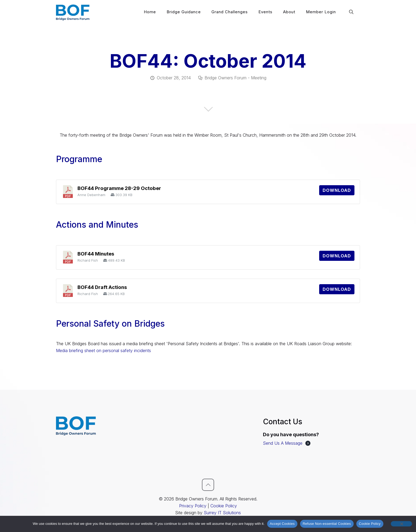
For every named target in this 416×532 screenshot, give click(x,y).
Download (337, 190)
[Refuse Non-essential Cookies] (401, 524)
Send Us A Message (283, 443)
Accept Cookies (282, 524)
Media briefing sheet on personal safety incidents (103, 351)
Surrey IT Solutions (222, 513)
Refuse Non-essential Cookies (327, 524)
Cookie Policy (224, 506)
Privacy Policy (193, 506)
